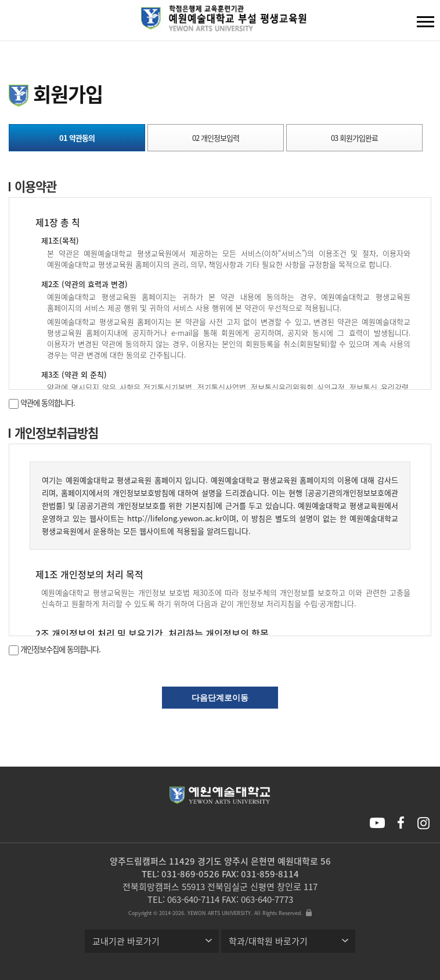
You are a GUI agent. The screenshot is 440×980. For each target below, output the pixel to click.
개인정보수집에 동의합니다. (55, 649)
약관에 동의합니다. (42, 403)
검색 (18, 23)
